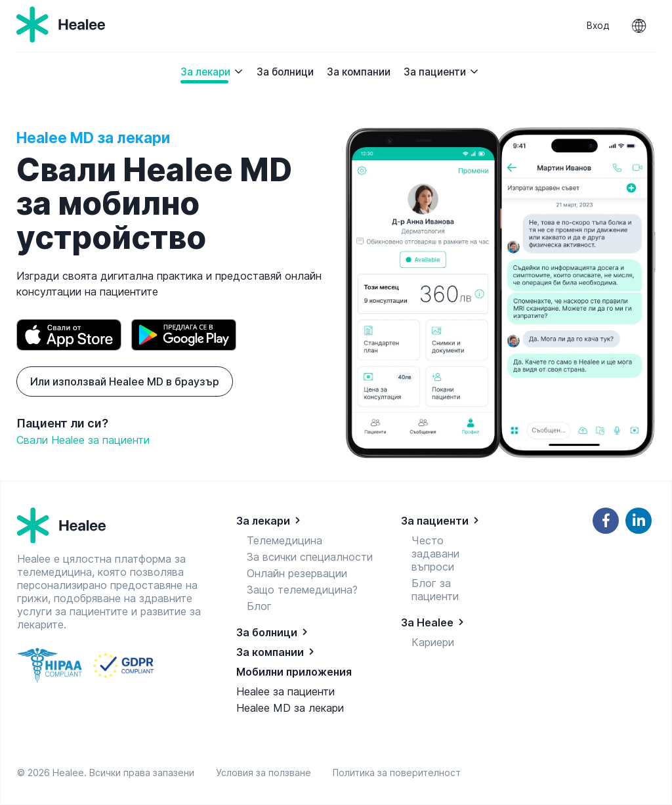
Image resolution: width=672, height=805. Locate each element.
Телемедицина (284, 540)
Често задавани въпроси (435, 554)
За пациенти (441, 72)
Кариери (433, 642)
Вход (598, 26)
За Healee (427, 622)
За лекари (212, 72)
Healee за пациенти (285, 691)
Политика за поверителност (397, 772)
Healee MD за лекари (290, 708)
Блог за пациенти (435, 590)
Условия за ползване (266, 772)
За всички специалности (310, 557)
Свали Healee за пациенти (83, 440)
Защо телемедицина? (302, 590)
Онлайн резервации (297, 573)
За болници (285, 72)
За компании (359, 72)
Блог (259, 606)
